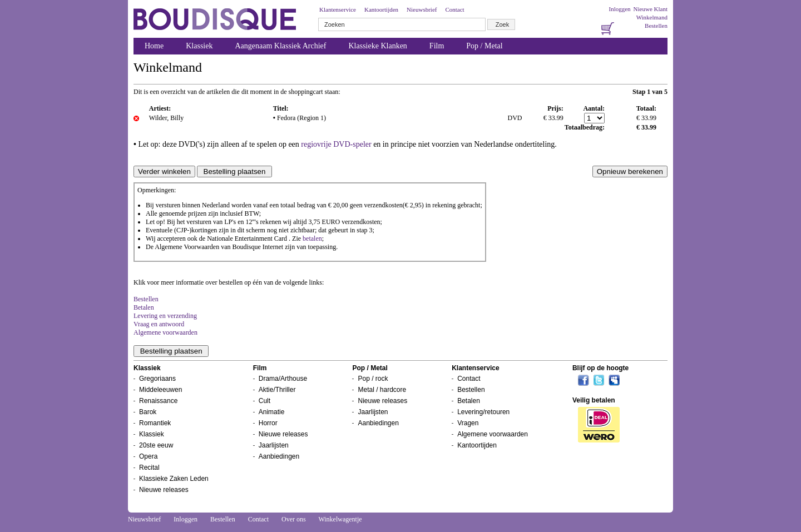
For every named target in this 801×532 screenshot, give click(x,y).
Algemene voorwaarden (165, 332)
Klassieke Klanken (378, 46)
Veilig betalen (594, 400)
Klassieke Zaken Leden (174, 479)
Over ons (294, 519)
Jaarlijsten (274, 445)
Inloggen (619, 9)
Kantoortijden (381, 9)
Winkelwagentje (340, 519)
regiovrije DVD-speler (336, 144)
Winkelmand (652, 17)
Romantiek (155, 423)
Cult (264, 401)
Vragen (468, 423)
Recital (149, 468)
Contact (454, 9)
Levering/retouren (483, 412)
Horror (268, 423)
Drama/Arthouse (283, 379)
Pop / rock (373, 379)
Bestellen (656, 26)
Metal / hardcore (382, 390)
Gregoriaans (157, 379)
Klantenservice (338, 9)
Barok (148, 412)
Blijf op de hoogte (600, 368)
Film (437, 46)
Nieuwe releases (164, 490)
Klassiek (199, 46)
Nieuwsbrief (422, 9)
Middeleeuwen (160, 390)
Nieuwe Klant (651, 9)
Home (154, 46)
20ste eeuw (156, 445)
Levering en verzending (165, 316)
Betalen (144, 307)
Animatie (272, 412)
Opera (148, 456)
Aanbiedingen (279, 456)
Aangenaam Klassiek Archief (280, 46)
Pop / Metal (484, 46)
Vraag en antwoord (159, 324)
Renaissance (158, 401)
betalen (312, 238)
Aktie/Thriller (277, 390)
